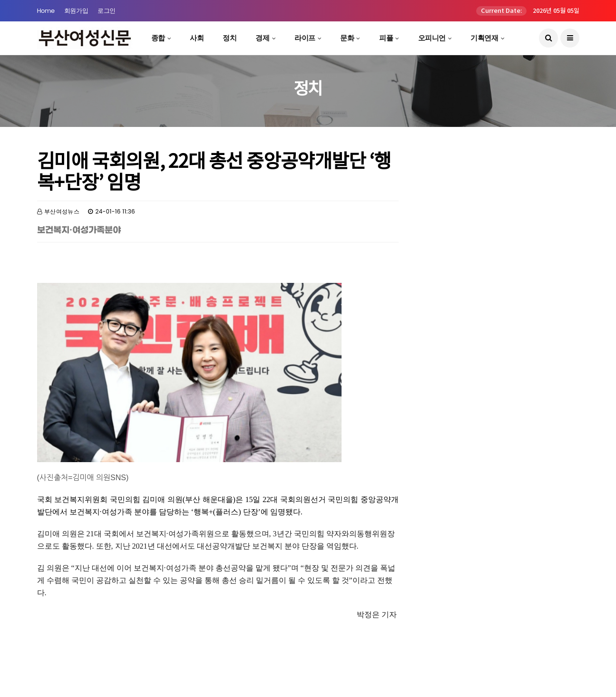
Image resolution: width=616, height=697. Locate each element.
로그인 (107, 11)
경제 (262, 38)
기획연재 (484, 38)
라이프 (305, 38)
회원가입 (76, 11)
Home (46, 11)
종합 (158, 38)
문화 (347, 38)
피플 (386, 38)
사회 (197, 38)
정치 (230, 38)
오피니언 (432, 38)
